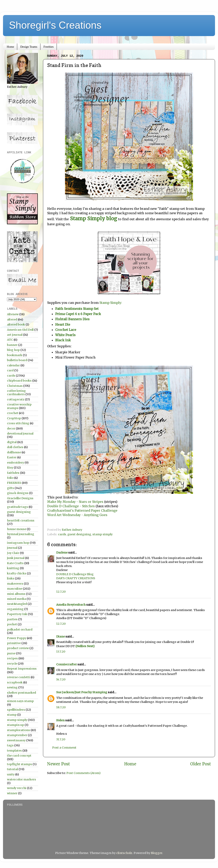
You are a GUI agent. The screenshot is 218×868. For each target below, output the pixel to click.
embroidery (15, 463)
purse (11, 653)
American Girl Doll (20, 330)
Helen (60, 720)
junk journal (16, 558)
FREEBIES (14, 483)
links (11, 578)
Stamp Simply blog (93, 219)
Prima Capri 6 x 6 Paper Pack (78, 314)
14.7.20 (61, 679)
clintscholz (124, 853)
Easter (12, 457)
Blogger (156, 853)
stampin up (15, 725)
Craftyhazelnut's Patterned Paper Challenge (82, 510)
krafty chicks (17, 573)
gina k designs (18, 493)
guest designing (79, 534)
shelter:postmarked (21, 693)
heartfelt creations (21, 520)
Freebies (48, 47)
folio (10, 478)
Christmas (15, 386)
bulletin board (17, 360)
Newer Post (58, 764)
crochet (13, 413)
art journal (15, 335)
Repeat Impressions (22, 669)
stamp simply (102, 534)
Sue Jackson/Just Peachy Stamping (82, 692)
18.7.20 (61, 707)
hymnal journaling (21, 534)
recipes (12, 658)
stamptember (17, 735)
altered (12, 319)
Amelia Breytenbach (71, 605)
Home (10, 47)
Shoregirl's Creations (55, 25)
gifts (10, 488)
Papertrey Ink (17, 614)
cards (62, 534)
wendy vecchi (17, 788)
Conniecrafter (66, 664)
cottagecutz (16, 399)
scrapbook (15, 682)
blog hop (13, 350)
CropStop (14, 418)
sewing (12, 687)
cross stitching (18, 423)
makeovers (15, 584)
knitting (13, 568)
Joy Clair (13, 553)
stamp (12, 715)
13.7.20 (61, 652)
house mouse (17, 529)
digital (12, 442)
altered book (16, 324)
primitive (14, 643)
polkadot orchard (20, 630)
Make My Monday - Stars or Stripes (76, 502)
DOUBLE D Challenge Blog (75, 574)
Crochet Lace (66, 330)
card (10, 370)
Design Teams (29, 47)
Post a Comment (64, 748)
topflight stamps (19, 764)
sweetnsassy (16, 740)
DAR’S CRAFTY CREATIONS (76, 578)
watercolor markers (21, 779)
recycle (12, 664)
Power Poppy (17, 638)
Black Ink (63, 340)
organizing (15, 609)
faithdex (13, 473)
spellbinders (16, 710)
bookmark (15, 355)
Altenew (13, 314)
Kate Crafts (15, 563)
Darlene (62, 553)
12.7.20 (61, 592)
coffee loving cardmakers (16, 393)
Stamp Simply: (110, 303)
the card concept (19, 756)
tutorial (12, 769)
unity (11, 774)
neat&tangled (17, 604)
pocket (12, 624)
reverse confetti (18, 677)
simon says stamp (20, 701)
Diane (60, 637)
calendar (13, 365)
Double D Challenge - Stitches (71, 506)
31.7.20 (61, 739)
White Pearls (65, 335)
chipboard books (19, 381)
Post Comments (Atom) (83, 773)
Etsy (10, 468)
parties (12, 619)
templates (14, 751)
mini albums (16, 594)
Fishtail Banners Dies (73, 319)
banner (12, 345)
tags (10, 745)
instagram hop (18, 543)
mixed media (16, 599)
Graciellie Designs (20, 498)
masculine (15, 589)
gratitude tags (17, 507)
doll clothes (15, 447)
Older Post (201, 764)
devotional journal (20, 433)
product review (18, 648)
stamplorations (18, 730)
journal (12, 548)
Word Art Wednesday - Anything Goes (77, 515)
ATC (10, 340)
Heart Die (63, 324)
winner (12, 793)
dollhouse (14, 452)
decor (11, 428)
